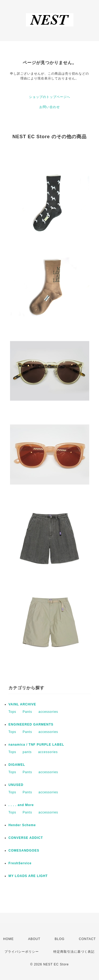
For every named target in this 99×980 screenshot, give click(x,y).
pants (27, 752)
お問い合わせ (50, 107)
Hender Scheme (22, 825)
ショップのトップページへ (50, 97)
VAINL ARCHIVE (22, 704)
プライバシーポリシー (22, 952)
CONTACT (87, 939)
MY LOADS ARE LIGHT (28, 876)
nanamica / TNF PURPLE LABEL (36, 745)
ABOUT (34, 939)
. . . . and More (21, 805)
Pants (27, 712)
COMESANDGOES (24, 851)
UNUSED (16, 785)
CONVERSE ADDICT (26, 838)
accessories (48, 712)
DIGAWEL (17, 765)
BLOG (60, 939)
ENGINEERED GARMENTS (31, 724)
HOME (8, 939)
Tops (12, 712)
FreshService (20, 863)
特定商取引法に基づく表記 (74, 952)
